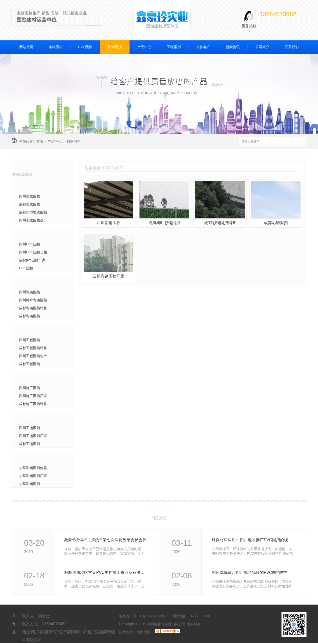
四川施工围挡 (29, 388)
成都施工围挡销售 (33, 404)
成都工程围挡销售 (33, 348)
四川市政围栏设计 (33, 220)
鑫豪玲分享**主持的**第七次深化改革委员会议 (105, 540)
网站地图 (179, 616)
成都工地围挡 (29, 444)
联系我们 (292, 47)
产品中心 (144, 47)
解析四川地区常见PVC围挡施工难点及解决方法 (106, 572)
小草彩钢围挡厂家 (33, 476)
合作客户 (203, 47)
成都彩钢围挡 (29, 316)
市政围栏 (56, 47)
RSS (195, 616)
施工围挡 (28, 378)
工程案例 (174, 47)
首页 (40, 142)
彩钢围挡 (115, 47)
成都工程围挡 (29, 364)
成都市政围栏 (29, 204)
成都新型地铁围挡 (33, 212)
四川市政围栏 (29, 196)
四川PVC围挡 (30, 244)
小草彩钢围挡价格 (33, 468)
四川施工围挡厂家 (33, 396)
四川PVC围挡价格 (33, 252)
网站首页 (26, 47)
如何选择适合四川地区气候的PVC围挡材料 (250, 572)
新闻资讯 (233, 47)
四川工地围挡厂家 (33, 436)
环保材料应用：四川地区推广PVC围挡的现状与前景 (254, 540)
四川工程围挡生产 (33, 356)
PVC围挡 (85, 47)
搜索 (298, 142)
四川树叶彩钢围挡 (33, 300)
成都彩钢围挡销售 (33, 308)
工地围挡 (28, 418)
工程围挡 (28, 330)
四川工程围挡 (29, 340)
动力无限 (143, 632)
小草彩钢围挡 (32, 458)
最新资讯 (159, 509)
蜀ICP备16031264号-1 (150, 616)
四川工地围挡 (29, 428)
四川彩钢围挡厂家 (108, 276)
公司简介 (262, 47)
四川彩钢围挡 (29, 292)
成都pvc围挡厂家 (32, 260)
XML (207, 616)
